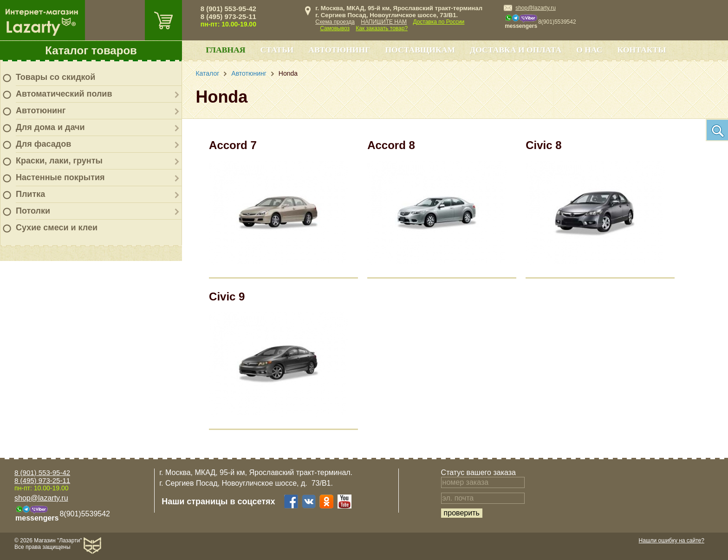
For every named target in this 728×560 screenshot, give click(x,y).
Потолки (33, 211)
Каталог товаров (91, 50)
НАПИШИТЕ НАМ (384, 22)
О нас (589, 50)
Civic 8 (543, 145)
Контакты (642, 50)
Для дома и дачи (50, 127)
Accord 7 (233, 145)
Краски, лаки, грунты (59, 161)
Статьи (277, 50)
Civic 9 (227, 296)
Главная (225, 50)
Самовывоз (335, 28)
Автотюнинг (41, 111)
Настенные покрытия (60, 177)
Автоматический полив (64, 94)
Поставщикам (420, 50)
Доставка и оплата (516, 50)
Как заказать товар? (382, 28)
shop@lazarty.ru (536, 8)
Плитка (30, 194)
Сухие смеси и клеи (57, 228)
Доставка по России (439, 22)
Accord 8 (391, 145)
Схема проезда (335, 22)
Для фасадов (43, 144)
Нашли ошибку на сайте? (672, 540)
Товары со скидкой (55, 77)
